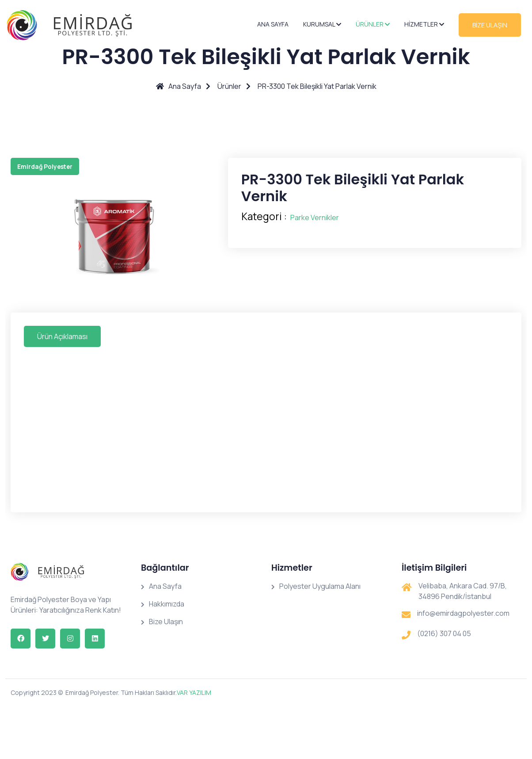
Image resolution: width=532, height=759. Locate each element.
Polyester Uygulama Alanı (316, 586)
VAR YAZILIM (194, 692)
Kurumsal (322, 24)
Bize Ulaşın (162, 622)
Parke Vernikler (315, 217)
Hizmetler (424, 24)
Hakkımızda (163, 604)
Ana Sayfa (273, 24)
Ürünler (373, 24)
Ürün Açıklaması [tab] (62, 336)
